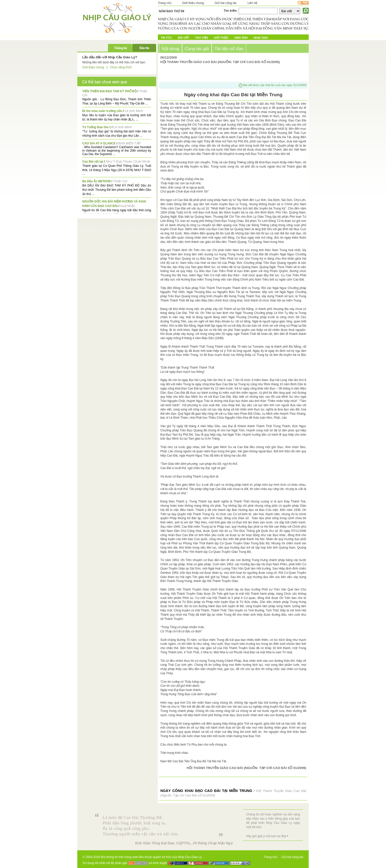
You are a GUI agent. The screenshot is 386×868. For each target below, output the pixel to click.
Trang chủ (165, 3)
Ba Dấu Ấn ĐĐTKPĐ (96, 181)
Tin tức (166, 38)
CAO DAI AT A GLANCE (99, 143)
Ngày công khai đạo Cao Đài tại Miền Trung (206, 791)
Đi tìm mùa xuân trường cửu (102, 111)
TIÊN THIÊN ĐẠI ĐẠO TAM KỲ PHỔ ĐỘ (109, 91)
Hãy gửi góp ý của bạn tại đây (266, 836)
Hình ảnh (241, 38)
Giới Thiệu (221, 38)
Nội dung (171, 49)
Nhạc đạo (261, 38)
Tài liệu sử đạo (229, 49)
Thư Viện (202, 38)
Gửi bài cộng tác (226, 3)
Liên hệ (253, 3)
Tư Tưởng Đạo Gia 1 (97, 127)
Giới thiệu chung (193, 3)
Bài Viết (183, 38)
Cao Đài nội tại (93, 162)
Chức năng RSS (121, 67)
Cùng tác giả (197, 49)
